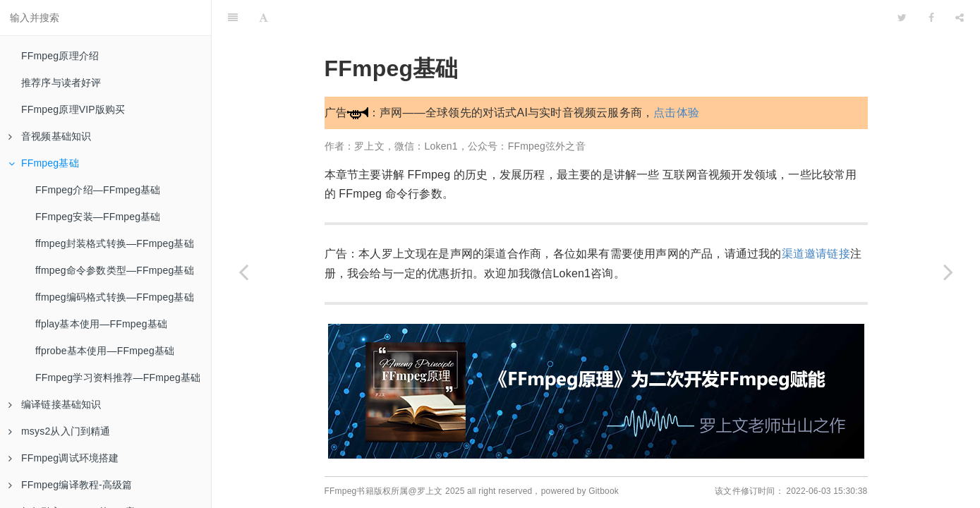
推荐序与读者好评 (61, 83)
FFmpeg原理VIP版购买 (73, 109)
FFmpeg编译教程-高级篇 (71, 485)
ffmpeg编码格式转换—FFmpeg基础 (115, 297)
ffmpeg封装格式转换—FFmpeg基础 (115, 243)
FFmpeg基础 (44, 163)
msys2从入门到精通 (60, 431)
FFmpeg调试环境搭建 (64, 458)
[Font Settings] (264, 18)
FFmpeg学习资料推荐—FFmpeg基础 (118, 377)
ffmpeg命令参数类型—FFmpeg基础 (115, 270)
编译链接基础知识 (55, 404)
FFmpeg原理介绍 (60, 56)
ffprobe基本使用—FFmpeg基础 (105, 351)
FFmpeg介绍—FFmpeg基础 (98, 190)
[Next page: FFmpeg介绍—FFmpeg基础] (948, 272)
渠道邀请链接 (816, 254)
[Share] (960, 18)
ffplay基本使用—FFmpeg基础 (101, 324)
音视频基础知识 (50, 136)
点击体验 (676, 113)
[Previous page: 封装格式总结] (243, 272)
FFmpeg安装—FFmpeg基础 (98, 217)
